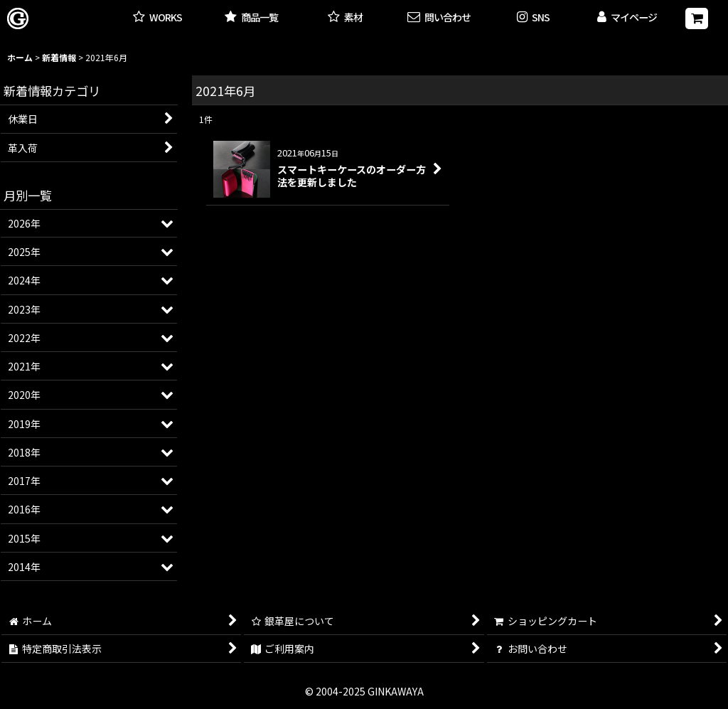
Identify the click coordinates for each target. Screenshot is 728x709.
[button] (533, 18)
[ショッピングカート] (697, 18)
